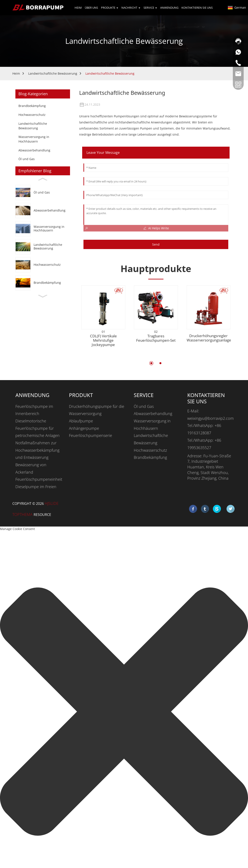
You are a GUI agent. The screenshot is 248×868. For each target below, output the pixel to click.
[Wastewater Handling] (43, 211)
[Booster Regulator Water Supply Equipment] (209, 316)
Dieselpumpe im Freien (36, 487)
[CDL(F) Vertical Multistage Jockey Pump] (103, 307)
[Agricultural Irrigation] (43, 247)
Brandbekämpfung (32, 106)
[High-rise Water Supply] (43, 229)
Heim (16, 73)
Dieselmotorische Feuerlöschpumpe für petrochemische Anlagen (38, 428)
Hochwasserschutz (32, 115)
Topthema (23, 514)
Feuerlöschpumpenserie (91, 435)
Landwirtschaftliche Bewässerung (53, 73)
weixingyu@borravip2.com (210, 418)
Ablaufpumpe (81, 421)
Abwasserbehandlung (34, 150)
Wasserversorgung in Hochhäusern (34, 139)
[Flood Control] (43, 265)
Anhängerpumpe (84, 428)
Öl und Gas (27, 159)
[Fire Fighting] (43, 283)
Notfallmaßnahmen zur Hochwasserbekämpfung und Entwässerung (37, 450)
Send (156, 245)
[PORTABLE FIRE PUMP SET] (156, 307)
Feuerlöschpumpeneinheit (39, 479)
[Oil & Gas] (43, 192)
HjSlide (52, 503)
